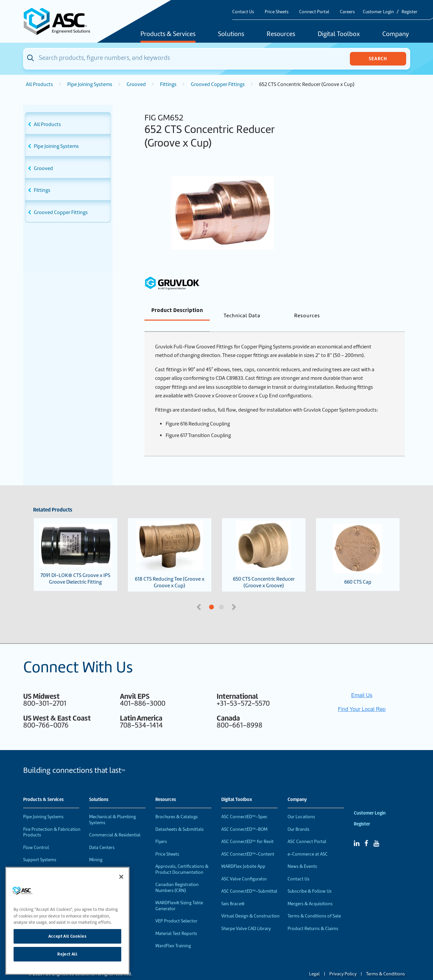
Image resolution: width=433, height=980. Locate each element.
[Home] (61, 21)
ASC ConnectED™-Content (248, 843)
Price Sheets (277, 12)
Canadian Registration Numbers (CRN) (177, 877)
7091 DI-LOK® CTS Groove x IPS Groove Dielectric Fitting (76, 544)
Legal (314, 963)
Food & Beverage (106, 861)
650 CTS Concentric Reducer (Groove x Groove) (264, 544)
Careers (347, 12)
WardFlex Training (173, 935)
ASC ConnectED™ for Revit (247, 831)
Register (409, 12)
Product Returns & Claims (313, 918)
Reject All (67, 954)
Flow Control (36, 837)
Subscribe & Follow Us (310, 880)
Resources (281, 34)
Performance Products (46, 861)
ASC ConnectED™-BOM (244, 818)
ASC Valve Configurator (244, 868)
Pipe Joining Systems (90, 84)
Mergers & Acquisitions (310, 893)
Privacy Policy (343, 963)
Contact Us (243, 12)
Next (235, 596)
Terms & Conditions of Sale (314, 905)
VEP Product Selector (176, 910)
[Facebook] (366, 832)
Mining (96, 849)
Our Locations (301, 806)
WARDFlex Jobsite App (243, 855)
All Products (39, 84)
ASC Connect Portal (307, 831)
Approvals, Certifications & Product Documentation (182, 858)
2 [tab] (246, 597)
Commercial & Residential (115, 824)
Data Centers (102, 837)
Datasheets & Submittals (180, 818)
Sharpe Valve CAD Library (246, 918)
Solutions (231, 34)
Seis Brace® (233, 893)
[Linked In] (357, 832)
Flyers (161, 831)
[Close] (121, 877)
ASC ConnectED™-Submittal (249, 880)
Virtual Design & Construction (250, 905)
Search (378, 59)
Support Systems (40, 849)
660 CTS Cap (358, 544)
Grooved (136, 84)
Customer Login (378, 12)
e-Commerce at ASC (308, 843)
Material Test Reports (176, 923)
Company (396, 34)
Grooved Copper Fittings (218, 84)
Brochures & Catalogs (177, 806)
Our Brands (298, 818)
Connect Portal (314, 12)
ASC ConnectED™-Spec (244, 806)
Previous (199, 596)
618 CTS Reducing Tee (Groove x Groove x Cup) (170, 544)
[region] (67, 921)
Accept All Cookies (68, 936)
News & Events (302, 855)
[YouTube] (376, 832)
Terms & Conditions (385, 963)
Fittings (168, 84)
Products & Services (168, 34)
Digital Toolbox (339, 34)
